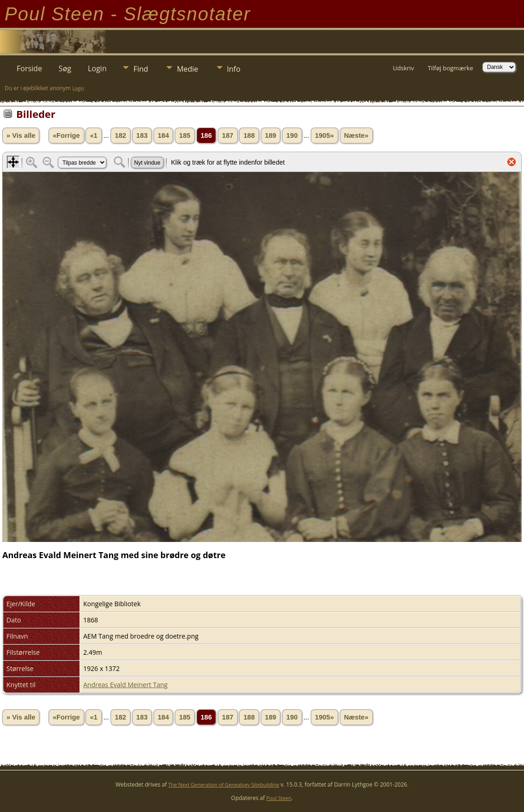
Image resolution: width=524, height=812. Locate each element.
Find (141, 69)
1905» (324, 135)
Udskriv (403, 68)
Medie (187, 69)
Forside (29, 68)
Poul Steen (279, 798)
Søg (65, 68)
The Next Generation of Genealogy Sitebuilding (224, 784)
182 (120, 135)
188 (249, 135)
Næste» (356, 135)
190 (292, 135)
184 (163, 135)
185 (185, 135)
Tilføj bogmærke (450, 68)
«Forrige (66, 135)
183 (142, 135)
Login (97, 68)
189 (271, 135)
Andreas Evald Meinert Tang (125, 685)
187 (228, 135)
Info (234, 69)
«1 (93, 135)
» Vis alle (21, 135)
